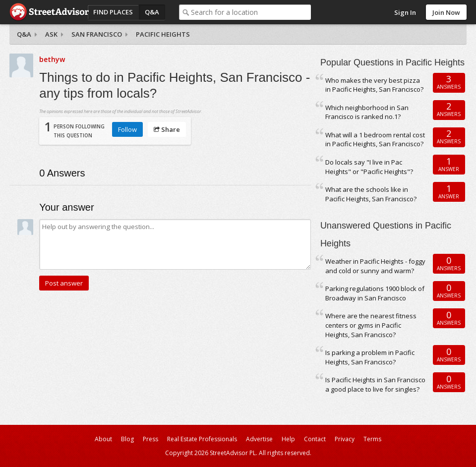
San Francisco (97, 34)
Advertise (259, 439)
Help (288, 439)
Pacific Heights (163, 34)
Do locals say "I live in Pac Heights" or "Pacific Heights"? (369, 167)
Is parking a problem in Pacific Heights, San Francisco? (370, 357)
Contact (315, 439)
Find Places (113, 12)
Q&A (152, 12)
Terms (372, 439)
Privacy (345, 439)
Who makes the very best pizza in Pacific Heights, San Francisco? (374, 85)
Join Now (446, 12)
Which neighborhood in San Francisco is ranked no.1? (367, 112)
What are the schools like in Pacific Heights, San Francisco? (371, 194)
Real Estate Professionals (202, 439)
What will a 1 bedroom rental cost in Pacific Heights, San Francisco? (375, 140)
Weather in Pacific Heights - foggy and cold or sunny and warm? (375, 266)
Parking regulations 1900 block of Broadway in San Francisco (375, 293)
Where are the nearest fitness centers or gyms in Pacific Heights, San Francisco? (371, 325)
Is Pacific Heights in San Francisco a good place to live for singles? (375, 384)
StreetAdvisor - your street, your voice (49, 12)
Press (150, 439)
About (103, 439)
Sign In (405, 12)
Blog (127, 439)
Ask (51, 34)
